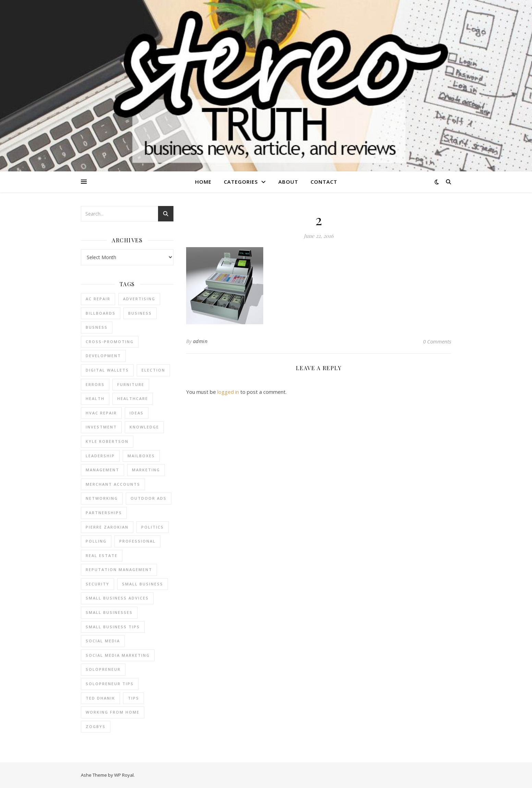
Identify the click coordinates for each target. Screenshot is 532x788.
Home (203, 182)
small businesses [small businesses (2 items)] (109, 612)
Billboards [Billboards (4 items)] (101, 313)
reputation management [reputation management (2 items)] (119, 569)
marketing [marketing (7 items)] (146, 470)
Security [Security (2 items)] (98, 584)
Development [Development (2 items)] (103, 356)
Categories (241, 182)
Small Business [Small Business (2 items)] (143, 584)
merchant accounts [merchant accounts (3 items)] (113, 484)
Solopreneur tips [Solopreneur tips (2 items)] (110, 684)
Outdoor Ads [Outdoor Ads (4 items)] (149, 498)
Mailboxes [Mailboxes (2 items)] (141, 456)
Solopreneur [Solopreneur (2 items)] (103, 669)
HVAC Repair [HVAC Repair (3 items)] (101, 413)
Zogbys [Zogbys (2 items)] (96, 726)
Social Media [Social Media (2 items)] (103, 641)
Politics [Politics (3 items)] (153, 527)
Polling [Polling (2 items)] (96, 541)
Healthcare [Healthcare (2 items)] (133, 398)
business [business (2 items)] (140, 313)
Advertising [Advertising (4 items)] (139, 299)
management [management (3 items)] (102, 470)
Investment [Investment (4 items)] (101, 427)
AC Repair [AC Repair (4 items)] (98, 299)
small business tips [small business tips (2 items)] (113, 627)
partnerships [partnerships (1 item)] (104, 513)
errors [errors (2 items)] (95, 384)
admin (200, 341)
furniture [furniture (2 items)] (131, 384)
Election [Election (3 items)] (153, 370)
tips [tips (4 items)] (134, 698)
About (288, 182)
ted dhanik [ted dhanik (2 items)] (100, 698)
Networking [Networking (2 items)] (102, 498)
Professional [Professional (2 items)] (137, 541)
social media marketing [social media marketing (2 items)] (118, 655)
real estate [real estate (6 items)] (102, 555)
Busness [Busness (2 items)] (97, 327)
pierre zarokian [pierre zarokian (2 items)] (107, 527)
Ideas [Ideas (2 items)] (137, 413)
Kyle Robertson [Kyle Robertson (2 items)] (107, 441)
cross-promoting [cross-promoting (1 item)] (110, 342)
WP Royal (124, 775)
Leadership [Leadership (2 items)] (100, 456)
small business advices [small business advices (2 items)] (117, 598)
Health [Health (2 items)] (95, 398)
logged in (228, 392)
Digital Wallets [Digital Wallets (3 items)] (107, 370)
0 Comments (437, 341)
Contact (324, 182)
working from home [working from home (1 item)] (113, 712)
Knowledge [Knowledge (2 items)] (144, 427)
